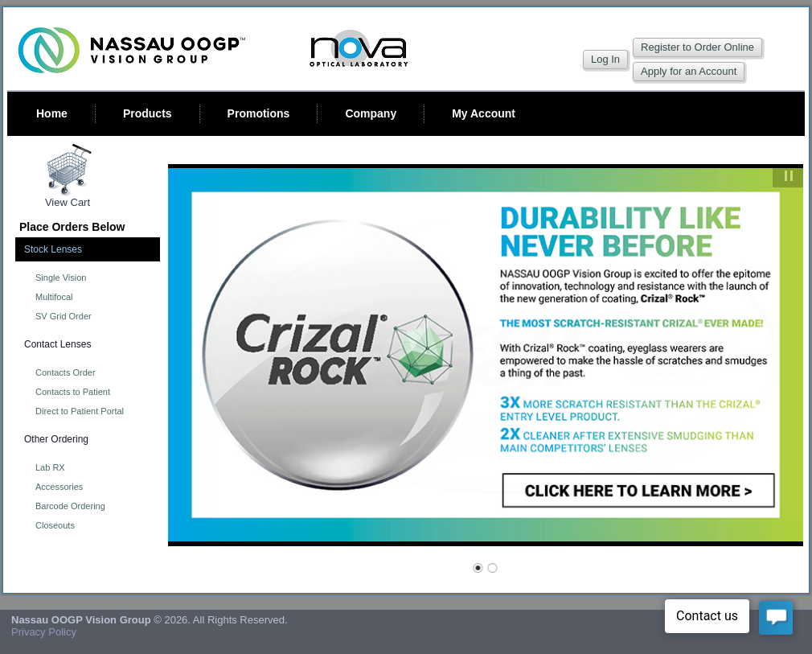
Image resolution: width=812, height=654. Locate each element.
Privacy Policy (44, 632)
